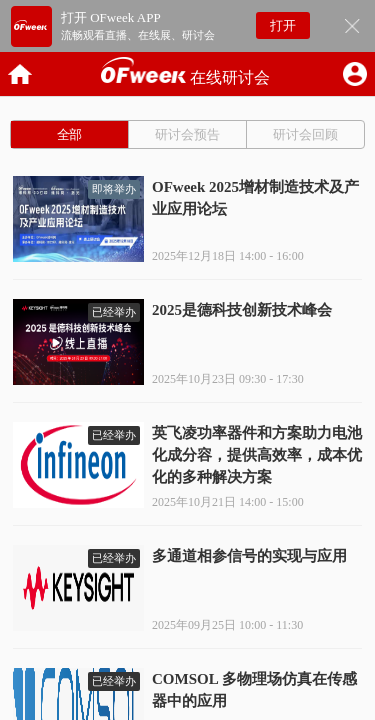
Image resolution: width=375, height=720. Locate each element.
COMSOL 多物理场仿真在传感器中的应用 (254, 690)
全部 (70, 134)
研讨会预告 (187, 134)
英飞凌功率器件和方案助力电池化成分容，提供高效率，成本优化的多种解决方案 (257, 455)
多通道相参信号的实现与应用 (249, 556)
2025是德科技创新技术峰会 (242, 310)
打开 (283, 25)
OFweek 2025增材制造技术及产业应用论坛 (255, 198)
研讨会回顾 (305, 134)
